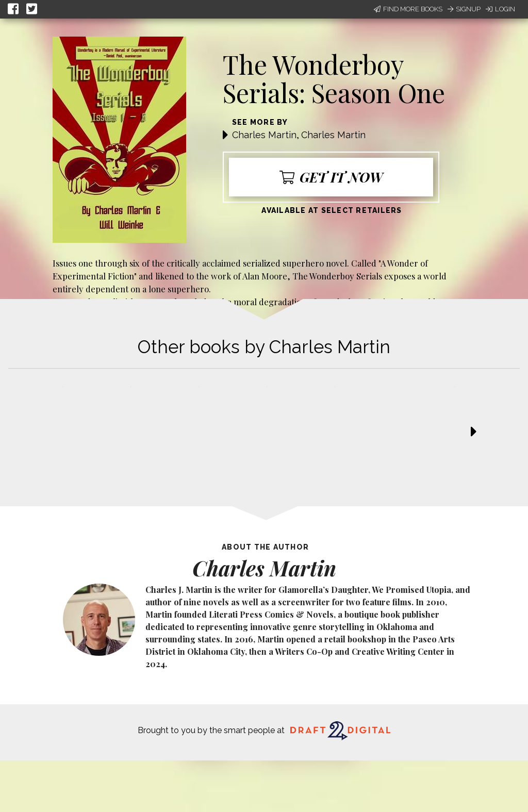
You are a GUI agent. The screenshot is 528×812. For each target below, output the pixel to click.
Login (500, 9)
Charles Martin (264, 135)
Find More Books (408, 9)
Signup (464, 9)
